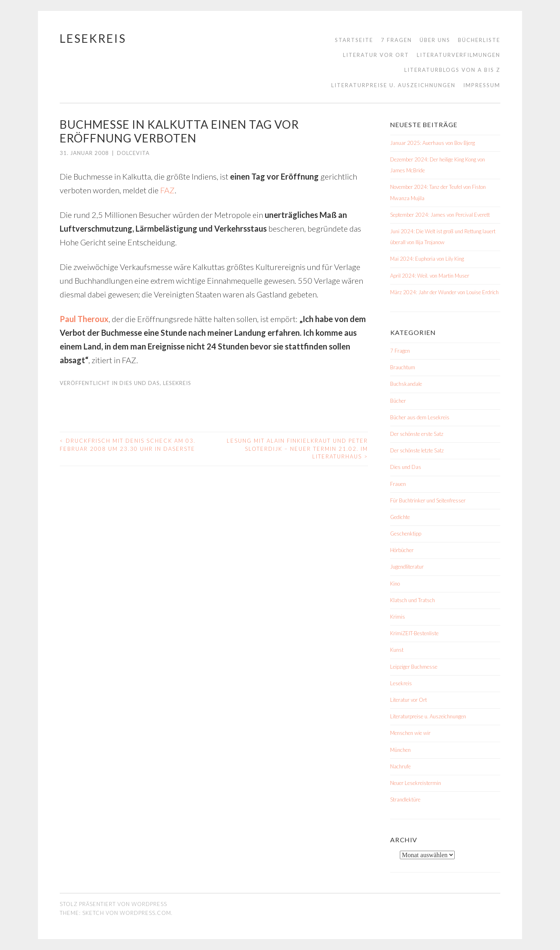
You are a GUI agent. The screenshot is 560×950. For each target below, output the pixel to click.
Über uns (435, 40)
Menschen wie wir (410, 733)
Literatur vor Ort (376, 55)
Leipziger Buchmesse (414, 667)
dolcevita (133, 153)
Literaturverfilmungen (459, 55)
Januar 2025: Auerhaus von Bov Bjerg (433, 143)
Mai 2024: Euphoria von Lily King (427, 259)
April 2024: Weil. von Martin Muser (430, 276)
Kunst (397, 650)
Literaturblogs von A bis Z (452, 70)
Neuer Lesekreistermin (416, 783)
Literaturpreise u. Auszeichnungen (393, 85)
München (400, 750)
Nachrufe (400, 766)
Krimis (398, 617)
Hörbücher (402, 550)
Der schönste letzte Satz (417, 450)
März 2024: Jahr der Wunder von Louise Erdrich (444, 292)
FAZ (167, 190)
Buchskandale (406, 384)
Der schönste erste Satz (417, 434)
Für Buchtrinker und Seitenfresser (428, 500)
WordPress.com (145, 913)
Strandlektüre (405, 799)
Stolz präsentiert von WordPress (113, 904)
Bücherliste (479, 40)
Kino (395, 584)
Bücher (398, 401)
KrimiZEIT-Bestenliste (414, 633)
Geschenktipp (406, 534)
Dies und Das (140, 383)
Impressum (482, 85)
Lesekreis (93, 38)
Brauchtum (403, 367)
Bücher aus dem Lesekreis (420, 417)
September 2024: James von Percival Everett (440, 215)
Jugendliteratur (407, 567)
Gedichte (400, 517)
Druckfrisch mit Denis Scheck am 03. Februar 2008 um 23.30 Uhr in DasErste (128, 445)
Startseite (354, 40)
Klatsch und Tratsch (413, 600)
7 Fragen (396, 40)
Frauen (398, 484)
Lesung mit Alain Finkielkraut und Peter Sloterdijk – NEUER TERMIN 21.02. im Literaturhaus (297, 449)
